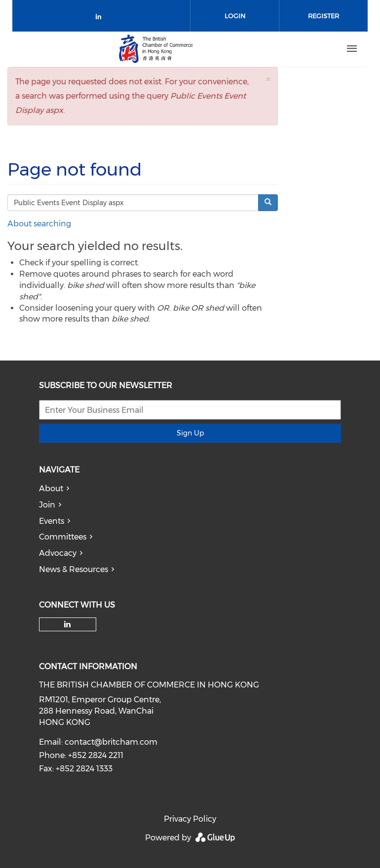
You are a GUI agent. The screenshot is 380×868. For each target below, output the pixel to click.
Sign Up (190, 433)
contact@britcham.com (111, 742)
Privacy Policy (190, 819)
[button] (268, 79)
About (51, 488)
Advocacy (58, 553)
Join (47, 505)
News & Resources (74, 569)
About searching (39, 224)
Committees (63, 537)
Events (52, 521)
